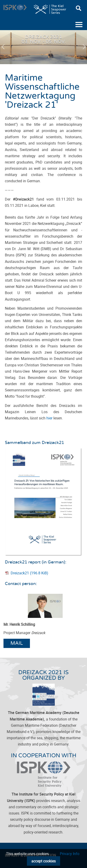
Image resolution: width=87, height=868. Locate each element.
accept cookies (43, 861)
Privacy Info (70, 854)
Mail (17, 643)
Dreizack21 (29, 573)
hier (49, 418)
